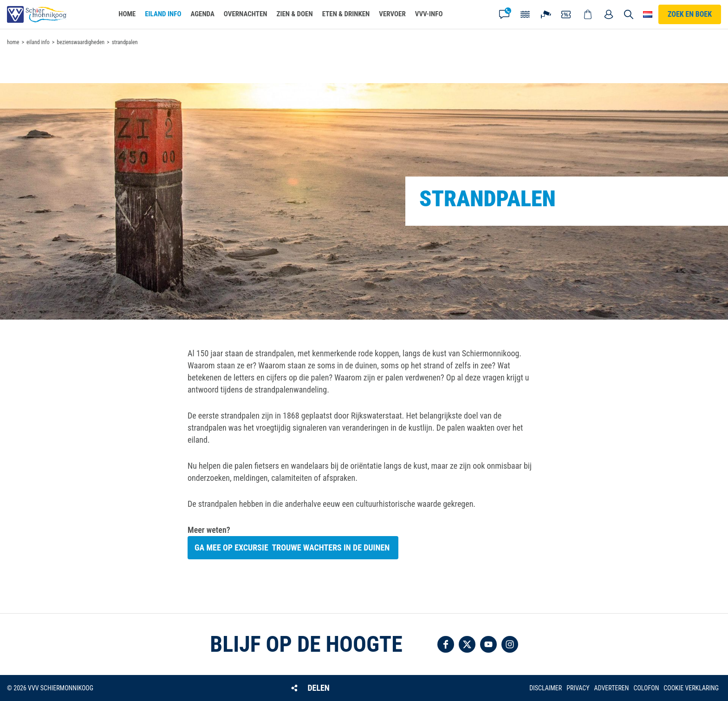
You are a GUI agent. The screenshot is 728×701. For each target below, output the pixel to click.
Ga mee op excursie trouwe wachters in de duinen (293, 547)
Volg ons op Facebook (446, 644)
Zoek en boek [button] (690, 14)
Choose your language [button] (648, 14)
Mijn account (609, 14)
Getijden (525, 14)
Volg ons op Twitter (467, 644)
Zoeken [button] (629, 14)
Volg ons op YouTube (488, 644)
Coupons (567, 14)
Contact (504, 14)
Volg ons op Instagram (510, 644)
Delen (318, 688)
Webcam (546, 14)
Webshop (588, 14)
